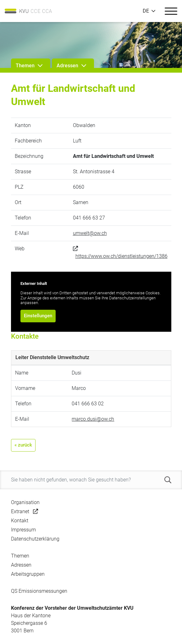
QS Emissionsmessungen (39, 591)
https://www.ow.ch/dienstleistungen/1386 (121, 256)
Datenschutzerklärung (35, 539)
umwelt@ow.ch (90, 233)
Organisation (25, 502)
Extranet (20, 511)
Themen (20, 556)
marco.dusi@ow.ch (93, 419)
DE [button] (146, 11)
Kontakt (20, 521)
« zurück (23, 445)
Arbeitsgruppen (28, 574)
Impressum (23, 530)
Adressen (21, 565)
